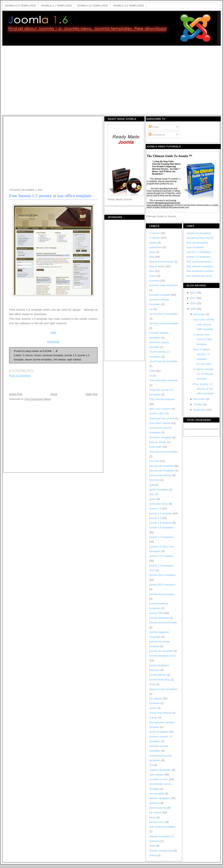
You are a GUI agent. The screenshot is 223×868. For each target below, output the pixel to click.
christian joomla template (164, 323)
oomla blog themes (161, 713)
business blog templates (163, 285)
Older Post (91, 394)
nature (153, 708)
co (151, 376)
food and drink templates (164, 452)
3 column (28, 355)
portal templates (159, 732)
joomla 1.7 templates (161, 537)
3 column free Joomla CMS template (203, 339)
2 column (155, 233)
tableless (155, 803)
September (200, 410)
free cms (155, 461)
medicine (155, 703)
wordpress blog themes (200, 238)
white (153, 846)
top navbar (156, 812)
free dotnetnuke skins (199, 276)
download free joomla (162, 418)
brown (38, 355)
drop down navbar (160, 423)
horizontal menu (159, 504)
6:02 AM (47, 351)
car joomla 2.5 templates (164, 314)
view (53, 332)
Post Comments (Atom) (38, 399)
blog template (157, 266)
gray (152, 494)
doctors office (157, 413)
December (200, 314)
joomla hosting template (163, 622)
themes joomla (158, 808)
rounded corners (159, 779)
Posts (154, 127)
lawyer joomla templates (39, 360)
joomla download (159, 618)
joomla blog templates (162, 594)
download (53, 342)
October (198, 404)
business (155, 281)
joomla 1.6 (156, 518)
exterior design (158, 442)
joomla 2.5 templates (161, 556)
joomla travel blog (160, 680)
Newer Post (16, 394)
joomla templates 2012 (162, 656)
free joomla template (161, 466)
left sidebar (60, 360)
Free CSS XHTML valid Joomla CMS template (204, 324)
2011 (193, 298)
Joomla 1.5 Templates (128, 6)
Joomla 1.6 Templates (92, 6)
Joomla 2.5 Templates (20, 6)
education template (161, 437)
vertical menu (157, 822)
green (153, 499)
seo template (157, 794)
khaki (153, 684)
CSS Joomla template (162, 399)
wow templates (195, 247)
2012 (193, 293)
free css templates (197, 243)
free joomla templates (162, 471)
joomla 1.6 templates (161, 527)
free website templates (200, 266)
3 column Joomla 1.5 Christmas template (203, 374)
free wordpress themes (200, 271)
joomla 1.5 (70, 355)
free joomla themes (161, 475)
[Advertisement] (111, 81)
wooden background (161, 851)
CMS (153, 371)
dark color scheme (160, 409)
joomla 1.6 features (161, 523)
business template (53, 355)
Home (54, 394)
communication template (163, 380)
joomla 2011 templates (162, 575)
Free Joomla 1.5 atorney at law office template (50, 196)
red (151, 765)
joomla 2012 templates (162, 585)
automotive (156, 247)
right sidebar (74, 360)
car (151, 309)
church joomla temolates (163, 361)
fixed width (156, 447)
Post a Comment (20, 375)
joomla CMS (157, 613)
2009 (193, 309)
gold (152, 485)
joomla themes (158, 675)
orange (154, 717)
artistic (153, 243)
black (153, 252)
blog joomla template (162, 262)
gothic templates (159, 490)
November (200, 399)
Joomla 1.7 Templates (56, 6)
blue (152, 271)
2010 (193, 303)
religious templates (161, 770)
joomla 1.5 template (161, 513)
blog (152, 257)
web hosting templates (162, 827)
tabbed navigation (160, 798)
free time (155, 480)
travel (153, 817)
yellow (153, 855)
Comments (157, 135)
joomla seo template (161, 651)
